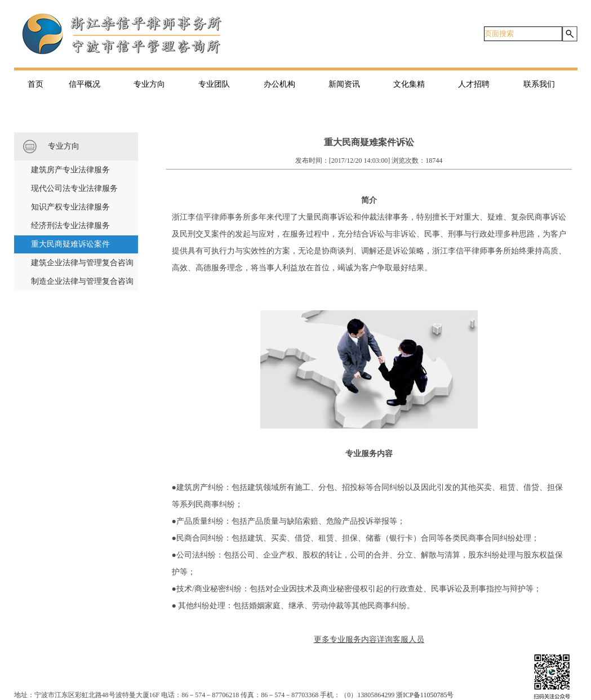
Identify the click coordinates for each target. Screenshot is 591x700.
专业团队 (214, 84)
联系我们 (539, 84)
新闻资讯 (344, 84)
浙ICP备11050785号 (425, 695)
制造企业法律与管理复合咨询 (82, 281)
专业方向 (149, 84)
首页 (35, 84)
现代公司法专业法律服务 (74, 188)
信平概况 (85, 84)
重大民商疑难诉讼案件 (70, 244)
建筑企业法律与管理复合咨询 (82, 263)
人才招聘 (474, 84)
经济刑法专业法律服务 (70, 226)
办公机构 (279, 84)
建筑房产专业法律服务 (70, 170)
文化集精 (409, 84)
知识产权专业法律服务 (70, 207)
